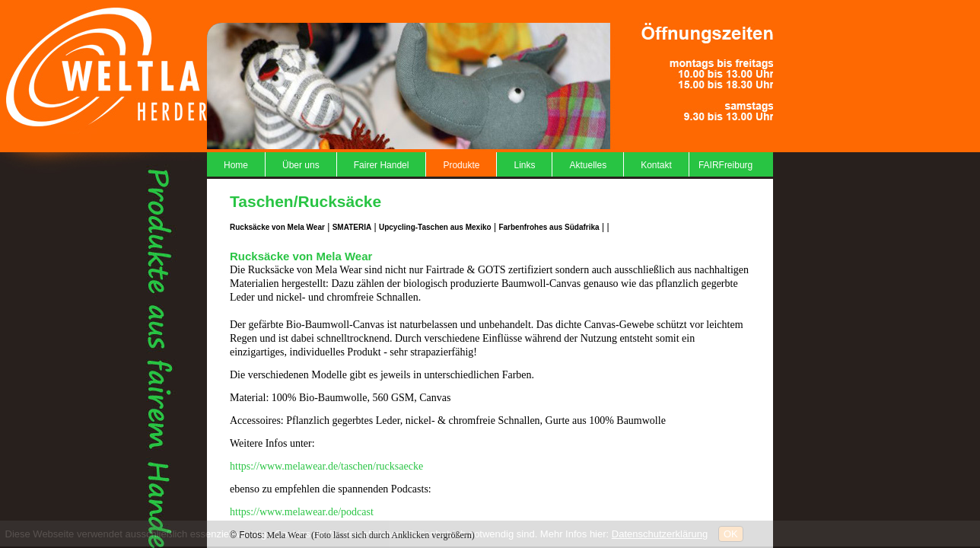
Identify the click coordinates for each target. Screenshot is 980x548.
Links (524, 165)
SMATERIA (352, 227)
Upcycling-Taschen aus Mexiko (435, 227)
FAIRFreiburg (725, 165)
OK (731, 534)
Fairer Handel (382, 165)
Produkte (461, 165)
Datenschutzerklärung (660, 534)
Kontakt (656, 165)
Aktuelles (588, 165)
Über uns (301, 165)
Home (236, 165)
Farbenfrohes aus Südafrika (549, 227)
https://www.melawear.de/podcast (302, 512)
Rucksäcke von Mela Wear (277, 227)
